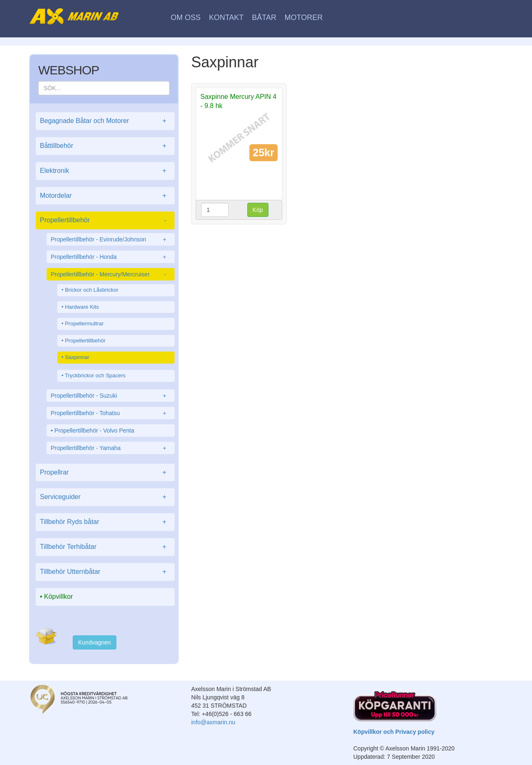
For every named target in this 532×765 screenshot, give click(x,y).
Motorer (304, 17)
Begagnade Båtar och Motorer (105, 121)
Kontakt (226, 17)
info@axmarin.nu (213, 722)
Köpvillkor (58, 597)
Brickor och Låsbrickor (92, 290)
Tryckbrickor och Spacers (95, 375)
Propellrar (105, 473)
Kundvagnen (95, 642)
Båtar (264, 17)
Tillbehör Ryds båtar (105, 522)
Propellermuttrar (84, 323)
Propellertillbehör (105, 220)
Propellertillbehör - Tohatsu (111, 413)
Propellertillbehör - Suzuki (111, 396)
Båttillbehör (105, 146)
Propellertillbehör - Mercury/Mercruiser (111, 274)
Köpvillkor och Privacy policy (394, 732)
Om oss (186, 17)
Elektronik (105, 171)
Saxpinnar (77, 357)
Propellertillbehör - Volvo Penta (94, 430)
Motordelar (105, 196)
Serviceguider (105, 497)
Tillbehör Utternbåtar (105, 572)
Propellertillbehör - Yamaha (111, 448)
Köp (258, 210)
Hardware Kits (82, 307)
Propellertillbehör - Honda (111, 257)
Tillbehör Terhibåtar (105, 547)
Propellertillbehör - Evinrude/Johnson (111, 239)
